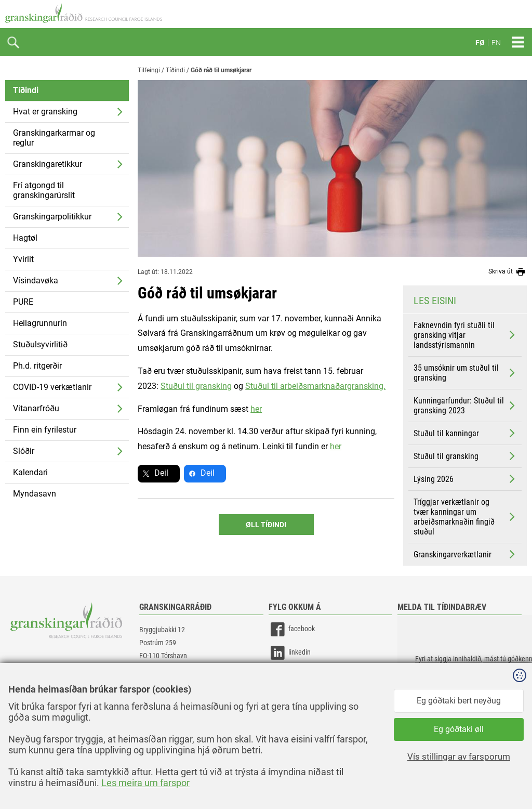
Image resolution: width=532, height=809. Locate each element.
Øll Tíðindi (266, 525)
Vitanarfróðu (36, 408)
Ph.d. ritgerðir (37, 366)
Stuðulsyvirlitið (40, 344)
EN (496, 43)
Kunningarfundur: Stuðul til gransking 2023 (465, 406)
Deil (161, 473)
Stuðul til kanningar (465, 433)
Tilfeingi (149, 70)
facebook (292, 629)
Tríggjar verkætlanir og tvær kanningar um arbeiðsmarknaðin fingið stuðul (465, 517)
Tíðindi (26, 90)
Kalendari (30, 472)
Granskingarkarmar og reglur (54, 138)
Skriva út (508, 272)
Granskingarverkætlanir (465, 554)
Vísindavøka (36, 280)
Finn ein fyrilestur (45, 430)
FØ (480, 43)
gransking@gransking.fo (174, 686)
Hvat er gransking (45, 112)
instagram (293, 676)
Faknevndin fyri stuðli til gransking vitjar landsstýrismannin (465, 335)
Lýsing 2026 (465, 479)
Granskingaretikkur (48, 164)
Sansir (519, 779)
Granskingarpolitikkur (52, 217)
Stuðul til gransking (465, 456)
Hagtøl (25, 238)
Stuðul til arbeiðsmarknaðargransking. (315, 386)
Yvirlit (23, 259)
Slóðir (24, 451)
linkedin (290, 653)
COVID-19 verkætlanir (52, 387)
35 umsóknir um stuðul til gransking (465, 373)
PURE (23, 302)
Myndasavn (35, 494)
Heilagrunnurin (40, 323)
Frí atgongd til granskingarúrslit (44, 190)
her (256, 409)
